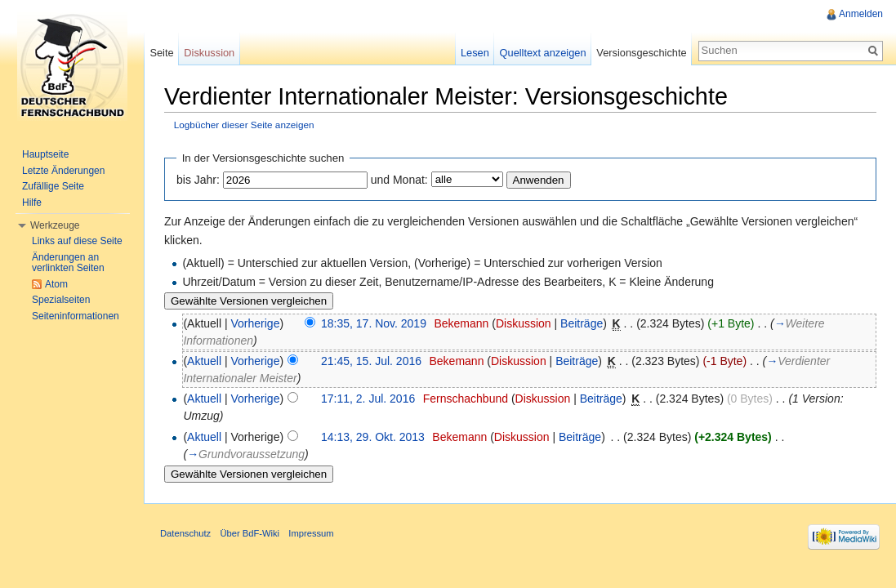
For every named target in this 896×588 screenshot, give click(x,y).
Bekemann (461, 323)
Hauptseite (45, 154)
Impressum (311, 533)
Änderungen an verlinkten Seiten (68, 263)
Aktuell (204, 361)
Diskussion (524, 323)
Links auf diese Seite (77, 241)
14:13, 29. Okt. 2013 (373, 437)
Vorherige (256, 323)
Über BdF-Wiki (250, 533)
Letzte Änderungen (63, 171)
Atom (56, 284)
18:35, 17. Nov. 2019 (374, 323)
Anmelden (861, 14)
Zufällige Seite (53, 186)
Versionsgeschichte (641, 53)
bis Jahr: (198, 180)
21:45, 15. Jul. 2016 (371, 361)
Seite (161, 53)
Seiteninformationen (76, 316)
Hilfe (32, 203)
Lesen (475, 53)
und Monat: (399, 180)
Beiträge (582, 323)
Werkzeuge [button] (55, 225)
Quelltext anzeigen (543, 53)
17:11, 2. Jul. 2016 (368, 399)
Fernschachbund (466, 399)
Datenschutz (185, 533)
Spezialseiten (61, 300)
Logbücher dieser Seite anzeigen (244, 125)
